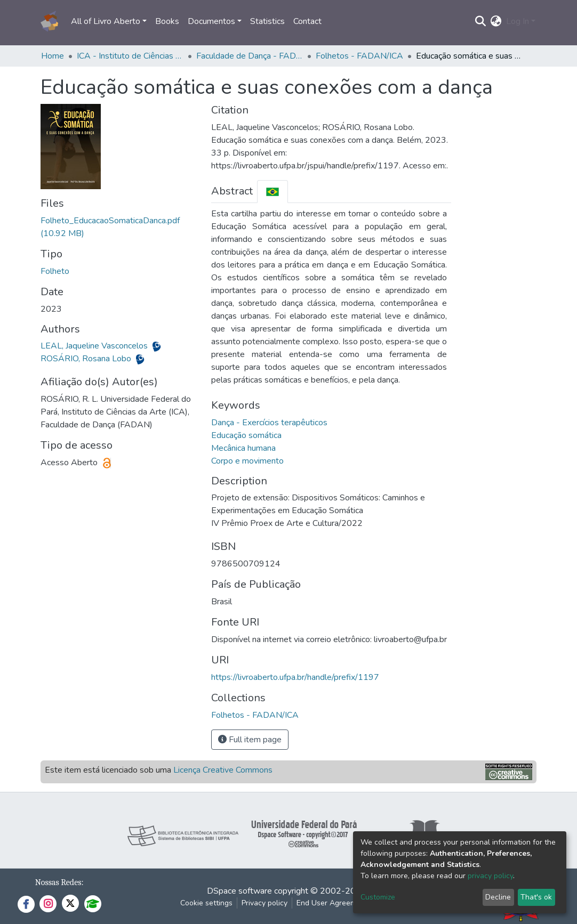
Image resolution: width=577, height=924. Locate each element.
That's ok (536, 897)
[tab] (273, 192)
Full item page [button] (250, 740)
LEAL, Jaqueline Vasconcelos (95, 346)
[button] (496, 21)
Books (167, 21)
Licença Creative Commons (223, 770)
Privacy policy (265, 903)
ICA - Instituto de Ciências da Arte (130, 56)
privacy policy (490, 876)
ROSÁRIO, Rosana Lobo (87, 359)
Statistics (267, 21)
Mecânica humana (243, 448)
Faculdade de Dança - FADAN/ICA (250, 56)
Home (53, 56)
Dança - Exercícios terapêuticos (269, 423)
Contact (307, 21)
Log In (518, 21)
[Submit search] (481, 21)
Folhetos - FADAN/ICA (359, 56)
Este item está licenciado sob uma (159, 770)
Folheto (55, 271)
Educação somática (246, 435)
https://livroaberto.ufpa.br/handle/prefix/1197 (295, 677)
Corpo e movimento (247, 461)
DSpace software (239, 891)
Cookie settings (206, 903)
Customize (378, 897)
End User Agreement (332, 903)
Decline (498, 897)
